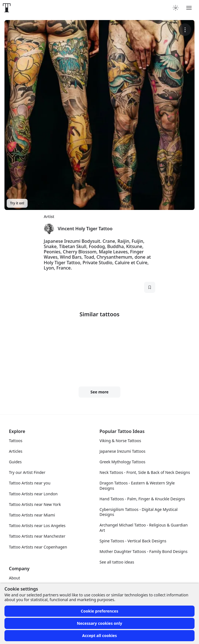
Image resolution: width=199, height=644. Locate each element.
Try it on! (17, 203)
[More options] (185, 30)
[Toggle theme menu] (176, 8)
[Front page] (7, 8)
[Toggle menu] (189, 8)
